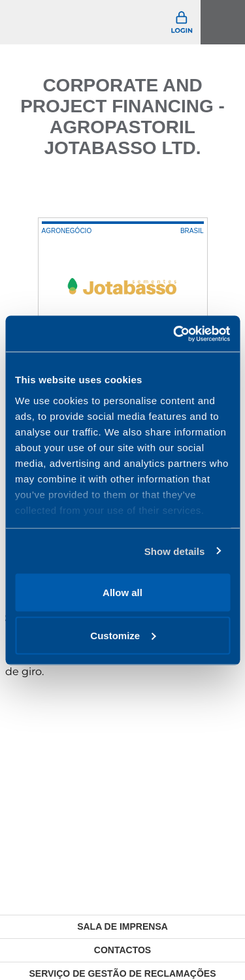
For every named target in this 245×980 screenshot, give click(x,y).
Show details (175, 551)
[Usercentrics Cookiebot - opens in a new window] (174, 334)
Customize (123, 635)
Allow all (122, 593)
